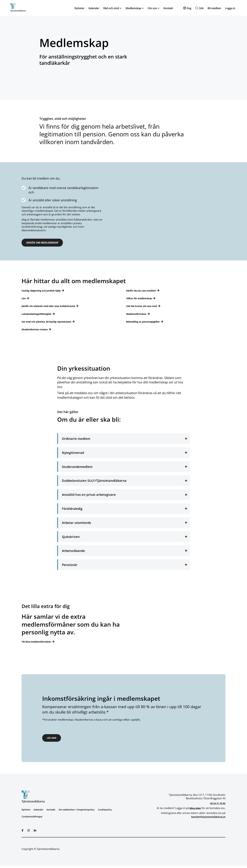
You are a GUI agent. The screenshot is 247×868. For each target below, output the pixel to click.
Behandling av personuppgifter (146, 322)
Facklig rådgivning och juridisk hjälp (44, 291)
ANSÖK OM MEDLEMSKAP (47, 243)
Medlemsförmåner (138, 315)
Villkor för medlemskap (141, 299)
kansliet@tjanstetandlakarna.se (207, 819)
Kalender (94, 9)
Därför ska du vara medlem (143, 291)
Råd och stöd (111, 9)
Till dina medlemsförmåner (39, 642)
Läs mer (53, 739)
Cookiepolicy (113, 812)
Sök (201, 9)
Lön (24, 299)
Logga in (230, 9)
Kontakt (168, 9)
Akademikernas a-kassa (37, 330)
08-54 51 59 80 (217, 805)
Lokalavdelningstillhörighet (39, 315)
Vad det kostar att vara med (144, 307)
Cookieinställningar (33, 819)
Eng (189, 9)
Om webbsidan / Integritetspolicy (82, 812)
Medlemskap (133, 9)
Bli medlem (214, 9)
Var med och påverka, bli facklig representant (50, 322)
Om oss (152, 9)
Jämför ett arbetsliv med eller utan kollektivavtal (52, 307)
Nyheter (79, 9)
